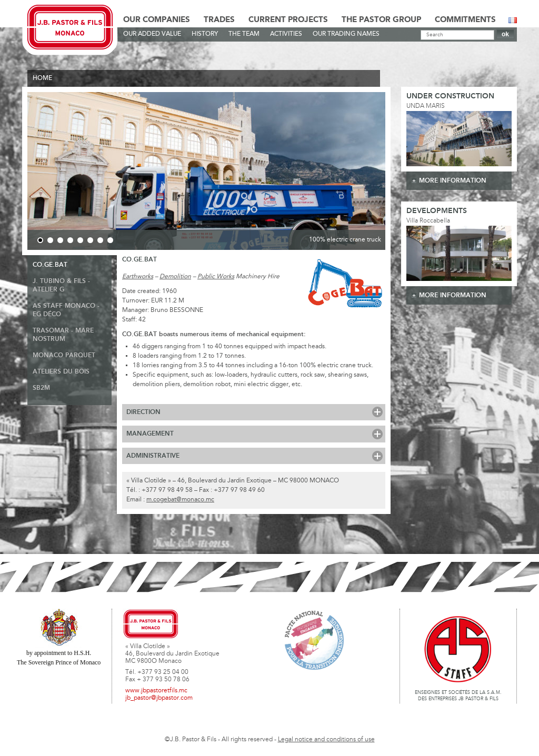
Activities (286, 34)
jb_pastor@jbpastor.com (159, 698)
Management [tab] (150, 434)
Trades (219, 20)
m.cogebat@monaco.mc (180, 500)
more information (453, 181)
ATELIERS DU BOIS (61, 372)
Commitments (465, 20)
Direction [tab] (143, 412)
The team (244, 34)
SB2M (41, 388)
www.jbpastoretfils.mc (156, 691)
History (205, 34)
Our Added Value (152, 34)
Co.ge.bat (50, 265)
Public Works (216, 277)
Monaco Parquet (64, 355)
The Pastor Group (381, 20)
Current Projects (288, 20)
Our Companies (157, 20)
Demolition (175, 277)
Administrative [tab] (153, 456)
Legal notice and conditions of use (326, 740)
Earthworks (138, 277)
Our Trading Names (346, 34)
